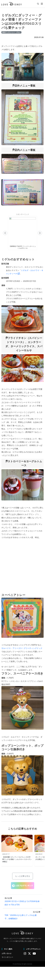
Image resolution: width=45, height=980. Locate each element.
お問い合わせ (7, 955)
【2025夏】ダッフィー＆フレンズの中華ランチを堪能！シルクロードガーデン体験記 (17, 861)
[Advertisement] (22, 232)
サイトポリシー (7, 959)
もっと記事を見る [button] (23, 878)
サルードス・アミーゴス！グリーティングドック (22, 650)
